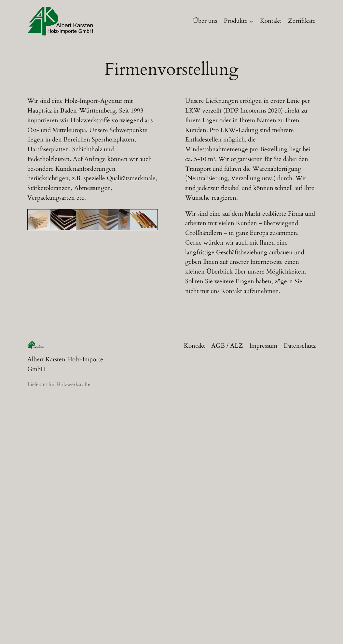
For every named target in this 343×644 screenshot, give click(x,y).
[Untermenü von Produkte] (251, 21)
